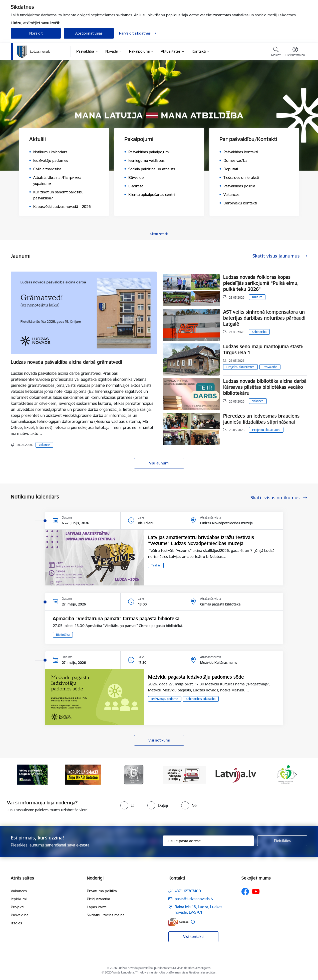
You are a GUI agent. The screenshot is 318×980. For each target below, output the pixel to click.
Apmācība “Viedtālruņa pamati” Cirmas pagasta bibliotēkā (116, 619)
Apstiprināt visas (89, 33)
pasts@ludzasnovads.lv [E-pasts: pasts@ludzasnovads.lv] (194, 899)
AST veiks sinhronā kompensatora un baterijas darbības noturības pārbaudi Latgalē (264, 318)
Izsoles (16, 923)
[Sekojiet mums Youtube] (256, 891)
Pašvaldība (270, 367)
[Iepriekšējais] (22, 775)
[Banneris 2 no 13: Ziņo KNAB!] (83, 774)
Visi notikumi (159, 740)
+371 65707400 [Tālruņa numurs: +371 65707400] (188, 891)
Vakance (44, 445)
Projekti (17, 907)
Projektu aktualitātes (240, 367)
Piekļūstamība (98, 899)
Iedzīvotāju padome (165, 699)
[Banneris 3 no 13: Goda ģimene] (134, 774)
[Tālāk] (296, 775)
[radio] (127, 805)
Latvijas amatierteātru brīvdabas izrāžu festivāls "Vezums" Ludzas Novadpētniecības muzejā (201, 540)
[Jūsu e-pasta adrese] (209, 841)
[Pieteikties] (282, 841)
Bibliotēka (63, 635)
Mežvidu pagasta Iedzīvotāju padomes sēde (196, 677)
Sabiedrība (259, 332)
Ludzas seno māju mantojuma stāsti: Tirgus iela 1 (263, 349)
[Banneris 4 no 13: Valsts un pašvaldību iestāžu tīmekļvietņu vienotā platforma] (185, 774)
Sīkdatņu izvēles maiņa (106, 915)
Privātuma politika (102, 891)
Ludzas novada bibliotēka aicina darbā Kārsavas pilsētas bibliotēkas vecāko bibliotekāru (265, 387)
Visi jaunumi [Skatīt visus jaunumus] (159, 463)
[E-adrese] (178, 922)
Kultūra (257, 297)
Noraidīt (36, 33)
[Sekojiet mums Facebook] (245, 892)
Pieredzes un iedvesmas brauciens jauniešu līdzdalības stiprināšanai (261, 419)
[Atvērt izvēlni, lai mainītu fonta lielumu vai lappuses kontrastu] (295, 52)
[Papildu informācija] (193, 922)
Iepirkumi (19, 899)
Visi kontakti (193, 937)
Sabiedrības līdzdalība (201, 699)
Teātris (156, 565)
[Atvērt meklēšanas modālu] (276, 52)
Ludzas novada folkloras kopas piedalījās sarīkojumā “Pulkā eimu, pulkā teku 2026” (261, 283)
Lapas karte (97, 907)
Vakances (19, 891)
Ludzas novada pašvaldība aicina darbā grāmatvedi (66, 362)
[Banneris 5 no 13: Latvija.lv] (235, 774)
